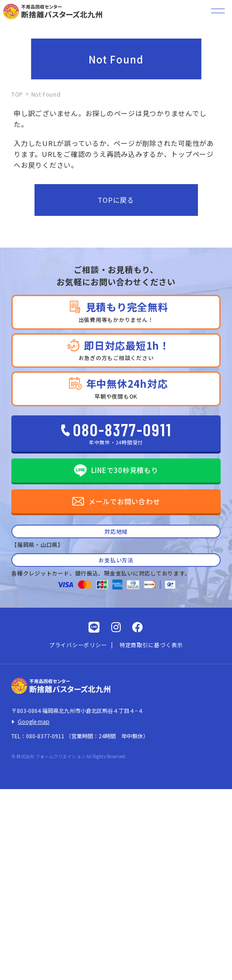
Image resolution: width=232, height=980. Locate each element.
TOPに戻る (116, 200)
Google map (34, 721)
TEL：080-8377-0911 (38, 736)
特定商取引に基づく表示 (151, 645)
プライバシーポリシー (78, 645)
